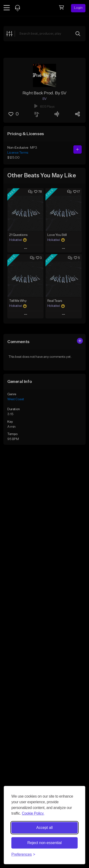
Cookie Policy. (33, 813)
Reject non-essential (45, 843)
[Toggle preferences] (23, 854)
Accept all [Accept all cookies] (44, 828)
